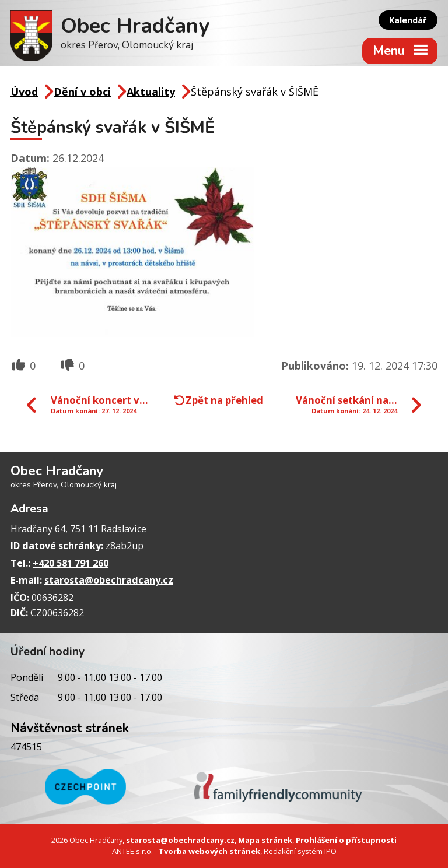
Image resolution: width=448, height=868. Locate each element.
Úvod (24, 92)
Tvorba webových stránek (209, 851)
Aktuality (151, 92)
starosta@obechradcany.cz (109, 580)
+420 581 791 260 (71, 563)
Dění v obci (82, 92)
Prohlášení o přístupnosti (346, 840)
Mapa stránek (265, 840)
